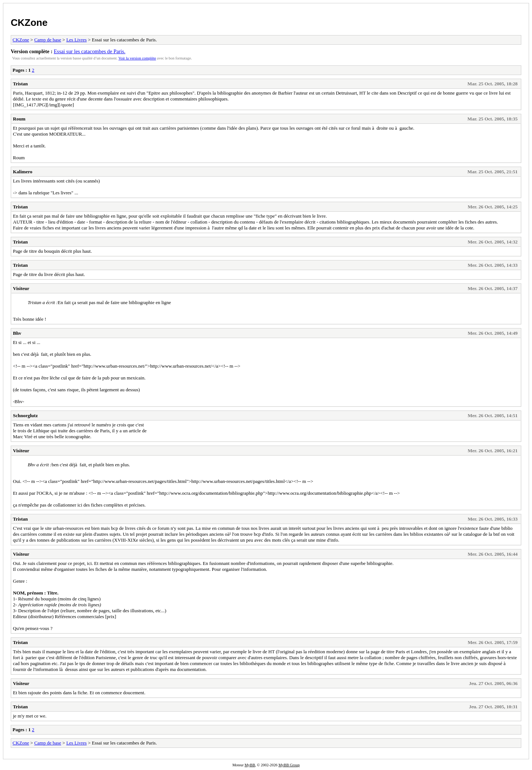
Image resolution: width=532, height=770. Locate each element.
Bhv (17, 333)
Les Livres (76, 40)
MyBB (250, 765)
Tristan (20, 84)
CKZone (29, 23)
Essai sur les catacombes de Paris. (90, 51)
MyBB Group (289, 765)
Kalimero (23, 172)
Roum (19, 119)
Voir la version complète (137, 58)
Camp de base (48, 40)
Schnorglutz (25, 415)
